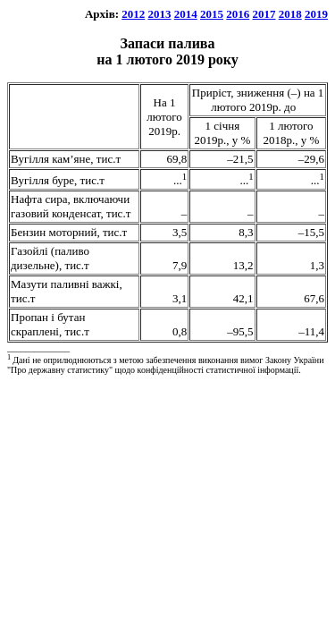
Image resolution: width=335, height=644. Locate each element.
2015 (212, 14)
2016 (238, 14)
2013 (160, 14)
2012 (133, 14)
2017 (264, 14)
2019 (316, 14)
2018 (290, 14)
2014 (186, 14)
